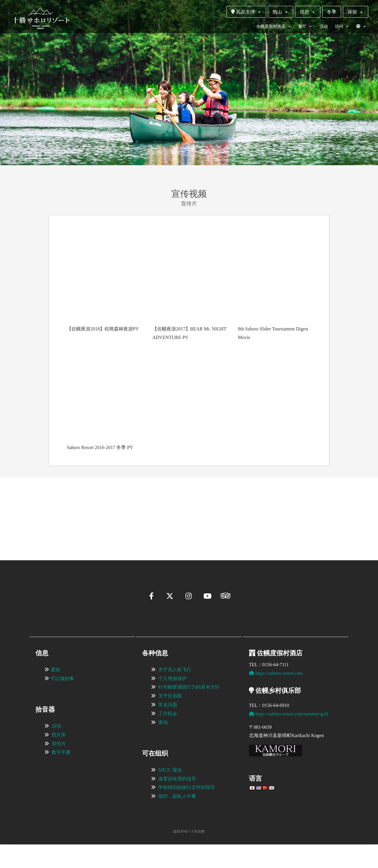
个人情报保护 (172, 702)
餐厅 (305, 27)
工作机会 (168, 737)
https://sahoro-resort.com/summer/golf (289, 737)
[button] (31, 536)
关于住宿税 (170, 719)
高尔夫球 (246, 12)
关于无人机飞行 (175, 693)
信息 (308, 12)
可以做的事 (62, 702)
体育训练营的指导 (177, 802)
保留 (356, 12)
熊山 (281, 12)
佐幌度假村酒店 (274, 27)
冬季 (332, 12)
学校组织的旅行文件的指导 (187, 811)
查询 (163, 746)
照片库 (59, 758)
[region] (189, 510)
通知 (55, 693)
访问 (342, 27)
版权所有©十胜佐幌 (189, 855)
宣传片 (59, 767)
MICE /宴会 (170, 794)
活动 (324, 26)
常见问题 (168, 728)
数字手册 (61, 776)
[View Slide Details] (68, 510)
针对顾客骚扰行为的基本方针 (189, 711)
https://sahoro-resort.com (276, 697)
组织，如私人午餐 (177, 820)
